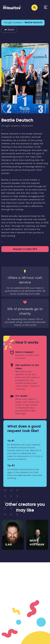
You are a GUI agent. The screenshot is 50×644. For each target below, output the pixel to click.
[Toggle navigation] (46, 8)
